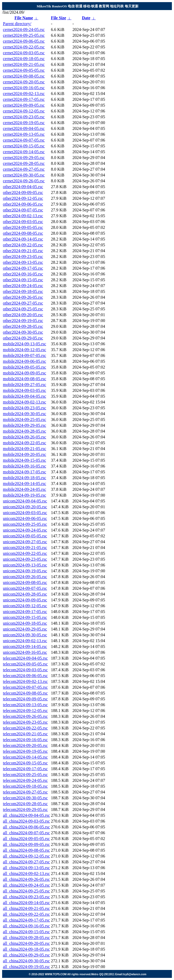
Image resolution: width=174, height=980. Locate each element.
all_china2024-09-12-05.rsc (26, 856)
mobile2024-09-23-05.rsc (24, 408)
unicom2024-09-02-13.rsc (25, 641)
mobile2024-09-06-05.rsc (24, 361)
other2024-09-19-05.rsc (23, 321)
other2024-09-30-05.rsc (23, 332)
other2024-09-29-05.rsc (23, 338)
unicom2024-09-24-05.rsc (25, 530)
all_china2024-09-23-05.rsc (26, 897)
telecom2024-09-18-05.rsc (25, 786)
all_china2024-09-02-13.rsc (26, 874)
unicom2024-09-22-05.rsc (25, 553)
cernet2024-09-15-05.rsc (24, 146)
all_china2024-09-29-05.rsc (26, 955)
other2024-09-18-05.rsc (23, 291)
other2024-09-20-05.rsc (23, 315)
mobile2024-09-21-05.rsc (24, 449)
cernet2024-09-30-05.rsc (24, 175)
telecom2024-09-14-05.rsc (25, 757)
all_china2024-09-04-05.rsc (26, 815)
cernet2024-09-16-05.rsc (24, 88)
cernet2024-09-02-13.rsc (24, 94)
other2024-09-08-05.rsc (23, 233)
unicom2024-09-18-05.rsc (25, 623)
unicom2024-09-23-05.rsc (25, 559)
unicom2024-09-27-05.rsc (25, 542)
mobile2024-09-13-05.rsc (24, 344)
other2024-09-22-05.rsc (23, 245)
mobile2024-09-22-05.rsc (24, 443)
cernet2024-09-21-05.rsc (24, 64)
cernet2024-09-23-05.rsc (24, 117)
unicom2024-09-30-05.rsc (25, 635)
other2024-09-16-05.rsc (23, 274)
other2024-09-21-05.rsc (23, 251)
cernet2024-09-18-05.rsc (24, 59)
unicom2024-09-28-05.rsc (25, 594)
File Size (58, 18)
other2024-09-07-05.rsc (23, 210)
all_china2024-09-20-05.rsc (26, 943)
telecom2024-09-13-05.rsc (25, 705)
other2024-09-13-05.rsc (23, 262)
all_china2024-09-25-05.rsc (26, 891)
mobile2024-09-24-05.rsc (24, 489)
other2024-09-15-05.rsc (23, 280)
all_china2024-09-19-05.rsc (26, 967)
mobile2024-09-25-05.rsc (24, 419)
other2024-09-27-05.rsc (23, 303)
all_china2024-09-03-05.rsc (26, 821)
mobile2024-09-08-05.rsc (24, 379)
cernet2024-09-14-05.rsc (24, 152)
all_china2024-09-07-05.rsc (26, 833)
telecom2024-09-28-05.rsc (25, 804)
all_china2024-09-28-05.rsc (26, 938)
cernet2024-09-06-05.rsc (24, 41)
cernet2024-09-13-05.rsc (24, 134)
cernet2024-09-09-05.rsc (24, 105)
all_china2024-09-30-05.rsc (26, 961)
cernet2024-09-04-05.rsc (24, 128)
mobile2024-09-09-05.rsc (24, 373)
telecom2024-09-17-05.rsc (25, 769)
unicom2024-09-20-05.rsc (25, 507)
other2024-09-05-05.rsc (23, 227)
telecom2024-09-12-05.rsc (25, 711)
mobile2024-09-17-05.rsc (24, 472)
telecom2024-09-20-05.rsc (25, 745)
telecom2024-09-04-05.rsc (25, 658)
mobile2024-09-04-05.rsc (24, 396)
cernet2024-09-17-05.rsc (24, 99)
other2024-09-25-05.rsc (23, 309)
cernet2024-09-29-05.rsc (24, 158)
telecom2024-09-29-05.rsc (25, 809)
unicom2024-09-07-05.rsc (25, 588)
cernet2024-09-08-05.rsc (24, 76)
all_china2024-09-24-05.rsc (26, 885)
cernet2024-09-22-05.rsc (24, 47)
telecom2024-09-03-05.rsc (25, 670)
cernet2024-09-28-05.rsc (24, 163)
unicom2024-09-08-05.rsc (25, 582)
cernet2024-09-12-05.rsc (24, 111)
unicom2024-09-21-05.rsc (25, 548)
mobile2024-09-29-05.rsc (24, 425)
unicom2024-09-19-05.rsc (25, 571)
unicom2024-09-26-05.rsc (25, 577)
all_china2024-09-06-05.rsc (26, 827)
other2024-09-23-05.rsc (23, 257)
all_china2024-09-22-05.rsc (26, 914)
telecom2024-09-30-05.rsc (25, 798)
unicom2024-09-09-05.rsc (25, 600)
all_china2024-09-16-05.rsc (26, 926)
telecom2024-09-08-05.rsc (25, 693)
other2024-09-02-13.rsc (23, 216)
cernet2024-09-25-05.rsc (24, 35)
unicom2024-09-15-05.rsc (25, 617)
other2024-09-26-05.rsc (23, 297)
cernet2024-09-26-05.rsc (24, 181)
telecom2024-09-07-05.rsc (25, 687)
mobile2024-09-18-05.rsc (24, 478)
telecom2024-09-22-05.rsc (25, 728)
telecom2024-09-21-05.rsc (25, 734)
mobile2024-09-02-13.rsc (24, 402)
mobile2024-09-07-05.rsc (24, 355)
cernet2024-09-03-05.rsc (24, 53)
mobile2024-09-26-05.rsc (24, 437)
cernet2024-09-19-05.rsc (24, 123)
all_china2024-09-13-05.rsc (26, 868)
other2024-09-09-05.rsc (23, 192)
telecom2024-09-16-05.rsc (25, 740)
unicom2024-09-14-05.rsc (25, 646)
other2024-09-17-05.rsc (23, 268)
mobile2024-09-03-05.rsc (24, 390)
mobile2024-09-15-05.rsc (24, 460)
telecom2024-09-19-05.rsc (25, 751)
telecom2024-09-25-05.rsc (25, 775)
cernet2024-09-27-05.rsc (24, 169)
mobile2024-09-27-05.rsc (24, 385)
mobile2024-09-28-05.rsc (24, 431)
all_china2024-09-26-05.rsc (26, 879)
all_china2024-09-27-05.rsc (26, 862)
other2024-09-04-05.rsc (23, 187)
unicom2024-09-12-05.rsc (25, 606)
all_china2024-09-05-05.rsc (26, 839)
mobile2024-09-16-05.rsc (24, 466)
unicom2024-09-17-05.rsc (25, 612)
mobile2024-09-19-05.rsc (24, 495)
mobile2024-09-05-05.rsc (24, 367)
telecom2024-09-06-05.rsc (25, 676)
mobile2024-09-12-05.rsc (24, 350)
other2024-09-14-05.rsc (23, 239)
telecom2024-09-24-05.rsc (25, 780)
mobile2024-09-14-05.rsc (24, 484)
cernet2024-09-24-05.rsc (24, 30)
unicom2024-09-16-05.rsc (25, 652)
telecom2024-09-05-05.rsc (25, 664)
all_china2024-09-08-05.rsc (26, 850)
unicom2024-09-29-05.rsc (25, 629)
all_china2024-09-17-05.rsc (26, 920)
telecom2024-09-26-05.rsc (25, 716)
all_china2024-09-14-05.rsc (26, 903)
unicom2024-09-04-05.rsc (25, 501)
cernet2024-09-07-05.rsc (24, 140)
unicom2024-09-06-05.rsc (25, 518)
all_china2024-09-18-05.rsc (26, 949)
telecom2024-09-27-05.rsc (25, 792)
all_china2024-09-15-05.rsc (26, 932)
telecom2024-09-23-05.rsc (25, 722)
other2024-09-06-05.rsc (23, 204)
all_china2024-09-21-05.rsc (26, 908)
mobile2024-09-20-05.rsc (24, 454)
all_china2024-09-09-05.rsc (26, 844)
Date (86, 18)
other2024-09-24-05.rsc (23, 286)
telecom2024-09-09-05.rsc (25, 699)
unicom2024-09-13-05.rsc (25, 565)
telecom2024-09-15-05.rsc (25, 763)
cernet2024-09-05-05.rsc (24, 70)
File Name (24, 18)
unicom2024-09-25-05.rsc (25, 524)
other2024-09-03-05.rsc (23, 222)
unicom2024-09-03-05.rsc (25, 513)
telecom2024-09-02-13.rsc (25, 681)
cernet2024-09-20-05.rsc (24, 82)
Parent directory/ (17, 24)
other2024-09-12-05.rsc (23, 198)
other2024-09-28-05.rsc (23, 326)
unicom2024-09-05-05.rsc (25, 536)
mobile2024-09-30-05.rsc (24, 414)
